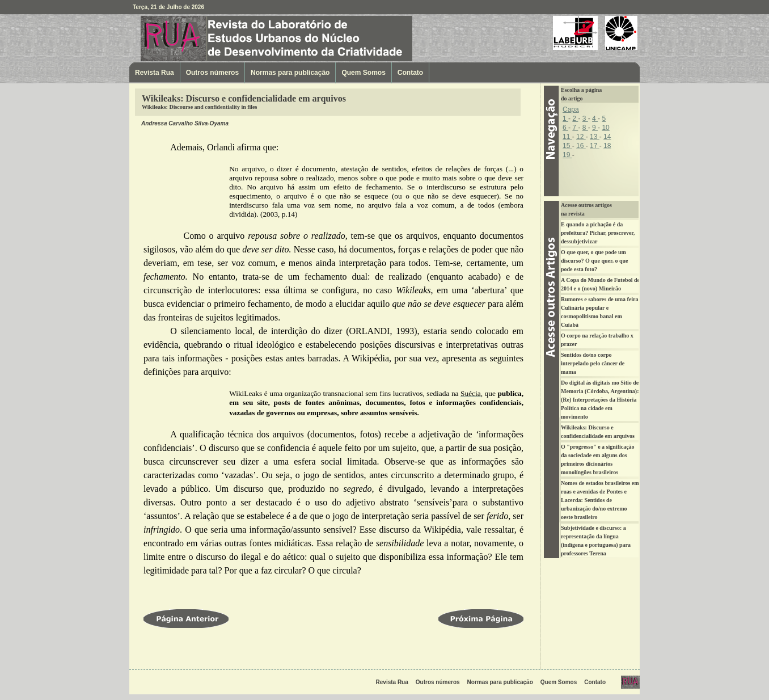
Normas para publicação (290, 73)
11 (567, 137)
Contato (410, 73)
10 (605, 128)
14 (607, 137)
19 (567, 155)
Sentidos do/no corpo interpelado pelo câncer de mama (593, 363)
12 (581, 137)
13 (595, 137)
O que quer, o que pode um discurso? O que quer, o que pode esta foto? (595, 261)
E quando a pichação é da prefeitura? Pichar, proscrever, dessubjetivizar (598, 233)
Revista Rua (200, 38)
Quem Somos (363, 73)
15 (567, 146)
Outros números (212, 73)
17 (595, 146)
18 (607, 146)
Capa (571, 109)
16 (581, 146)
